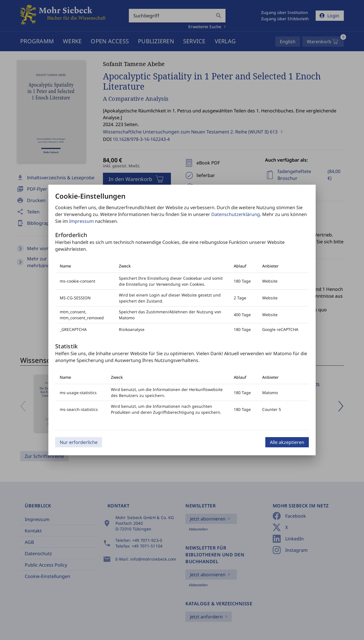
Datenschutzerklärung (236, 214)
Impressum (81, 221)
